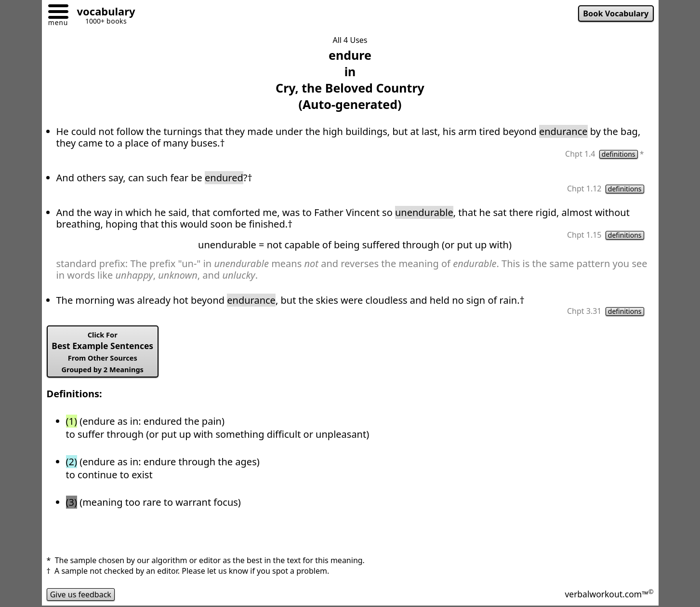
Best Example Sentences (102, 352)
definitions (619, 154)
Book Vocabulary (616, 13)
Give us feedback (81, 594)
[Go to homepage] (103, 13)
